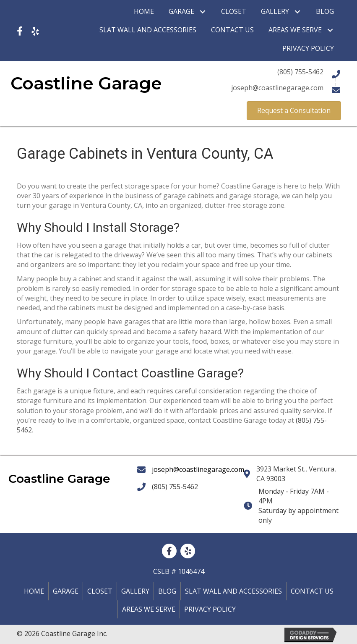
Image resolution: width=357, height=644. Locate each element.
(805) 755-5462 (175, 487)
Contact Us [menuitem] (312, 591)
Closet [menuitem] (100, 591)
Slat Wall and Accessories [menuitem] (233, 591)
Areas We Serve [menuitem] (149, 609)
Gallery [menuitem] (135, 591)
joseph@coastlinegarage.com (198, 469)
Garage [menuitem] (66, 591)
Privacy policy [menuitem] (210, 609)
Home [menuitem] (34, 591)
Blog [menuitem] (167, 591)
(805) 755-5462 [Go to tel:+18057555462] (300, 72)
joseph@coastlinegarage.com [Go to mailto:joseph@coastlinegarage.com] (277, 88)
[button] (202, 12)
